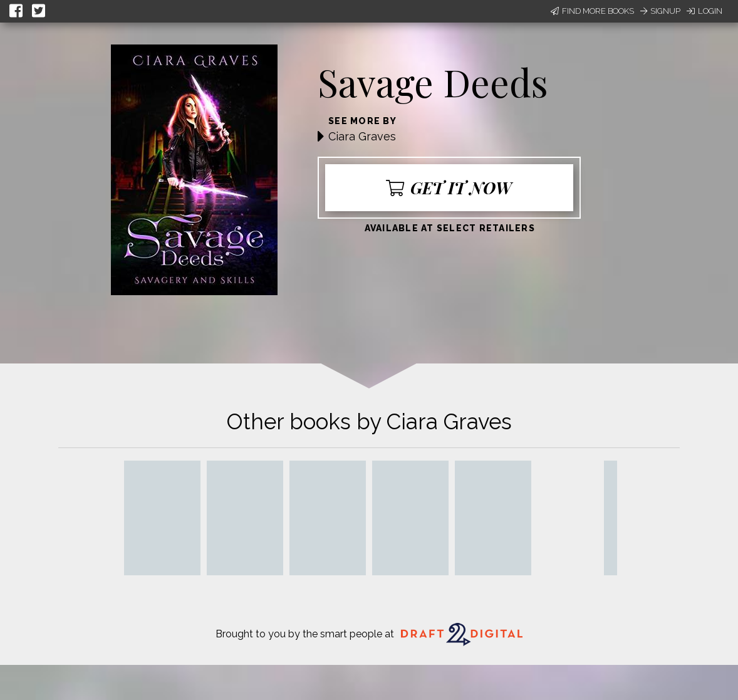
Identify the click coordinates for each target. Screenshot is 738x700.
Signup (660, 11)
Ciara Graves (362, 136)
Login (704, 11)
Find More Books (592, 11)
